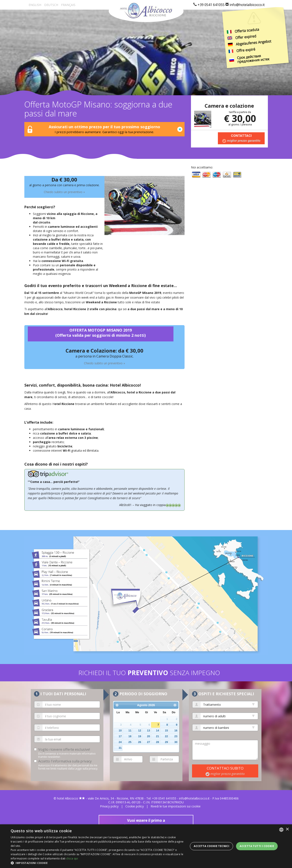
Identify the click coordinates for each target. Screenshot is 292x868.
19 (139, 736)
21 (157, 736)
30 (176, 742)
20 (148, 736)
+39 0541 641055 (211, 5)
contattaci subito (225, 771)
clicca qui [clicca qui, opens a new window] (72, 858)
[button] (98, 863)
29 (166, 742)
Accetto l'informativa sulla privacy (65, 761)
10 (120, 731)
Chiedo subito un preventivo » (64, 192)
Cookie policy (135, 806)
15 (166, 731)
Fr (68, 5)
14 (157, 731)
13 (148, 731)
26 (139, 742)
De (51, 5)
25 (130, 742)
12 (139, 731)
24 (120, 742)
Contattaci (241, 138)
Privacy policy (109, 806)
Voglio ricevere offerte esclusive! (64, 749)
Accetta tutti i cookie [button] (257, 846)
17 (120, 736)
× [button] (287, 829)
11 (130, 731)
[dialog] (146, 846)
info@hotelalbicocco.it (247, 5)
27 (148, 742)
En (35, 5)
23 (176, 736)
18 (130, 736)
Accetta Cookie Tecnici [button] (211, 846)
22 (166, 736)
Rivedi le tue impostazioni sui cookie (176, 806)
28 (157, 742)
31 (120, 748)
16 (176, 731)
